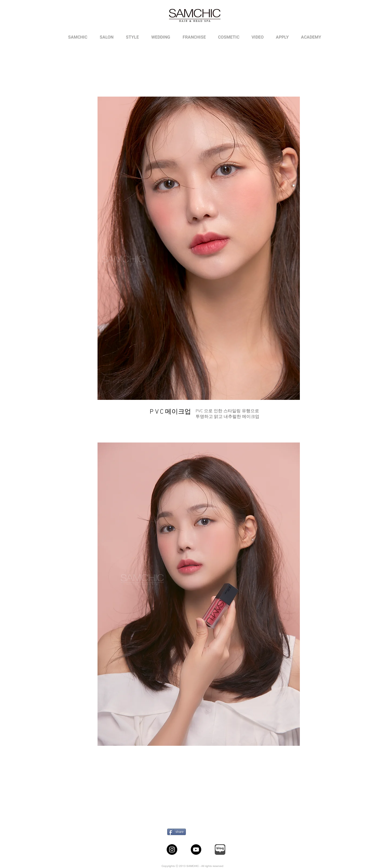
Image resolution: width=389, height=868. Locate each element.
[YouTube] (196, 850)
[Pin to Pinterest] (198, 832)
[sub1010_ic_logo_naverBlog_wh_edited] (220, 850)
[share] (177, 832)
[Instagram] (172, 850)
